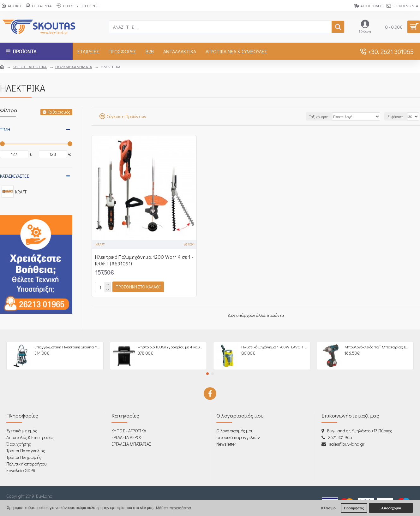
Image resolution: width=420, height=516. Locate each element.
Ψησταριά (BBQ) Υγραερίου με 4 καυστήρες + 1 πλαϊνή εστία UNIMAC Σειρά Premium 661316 (171, 347)
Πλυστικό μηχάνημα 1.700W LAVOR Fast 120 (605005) (275, 347)
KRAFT (100, 244)
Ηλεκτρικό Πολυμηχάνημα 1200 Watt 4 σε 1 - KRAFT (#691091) (144, 260)
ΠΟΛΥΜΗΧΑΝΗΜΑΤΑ (74, 66)
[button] (207, 374)
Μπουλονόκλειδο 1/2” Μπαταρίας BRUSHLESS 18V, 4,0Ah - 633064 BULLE (378, 347)
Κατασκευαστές (14, 176)
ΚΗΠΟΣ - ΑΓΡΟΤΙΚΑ (30, 66)
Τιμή (5, 130)
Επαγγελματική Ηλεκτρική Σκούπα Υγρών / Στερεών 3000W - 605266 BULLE (68, 347)
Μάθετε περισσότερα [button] (174, 508)
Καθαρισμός (59, 112)
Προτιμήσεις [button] (354, 508)
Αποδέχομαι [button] (391, 508)
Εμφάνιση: (396, 116)
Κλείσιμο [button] (328, 508)
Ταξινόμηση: (319, 116)
